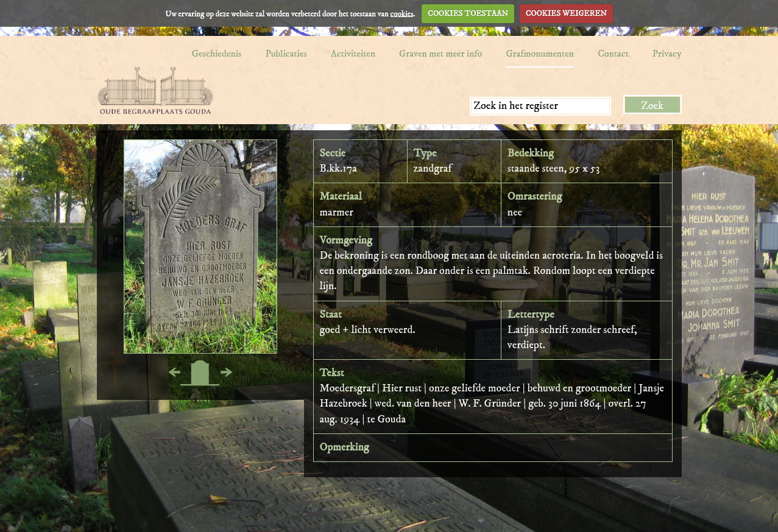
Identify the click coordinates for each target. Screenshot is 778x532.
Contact (613, 54)
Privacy (667, 54)
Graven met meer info (440, 54)
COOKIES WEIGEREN (566, 13)
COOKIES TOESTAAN (468, 13)
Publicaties (286, 54)
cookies (401, 13)
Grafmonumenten (540, 54)
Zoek (652, 106)
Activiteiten (353, 54)
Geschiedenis (217, 54)
